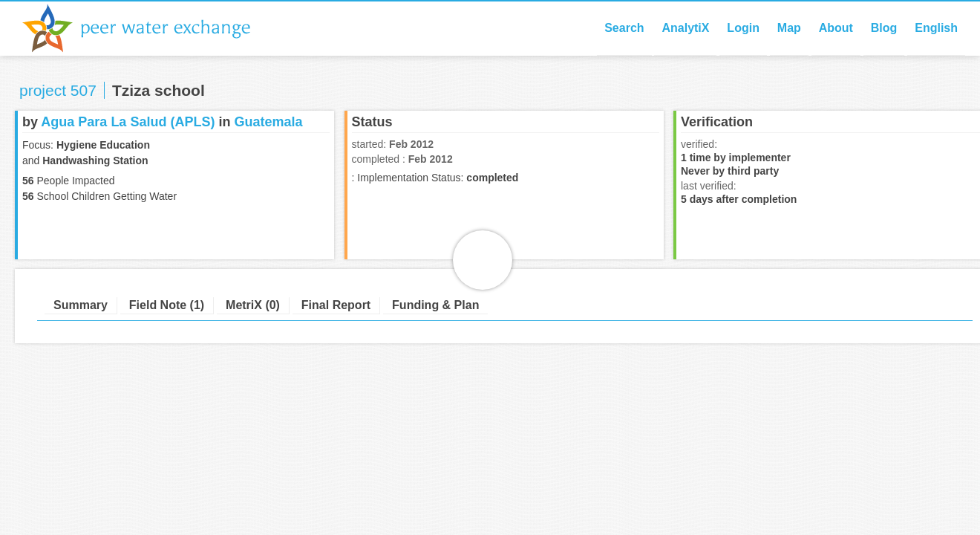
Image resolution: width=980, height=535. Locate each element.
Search (624, 28)
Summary (81, 305)
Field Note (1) (167, 305)
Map (789, 28)
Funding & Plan (435, 305)
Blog (884, 28)
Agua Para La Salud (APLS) (128, 122)
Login (743, 28)
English (936, 28)
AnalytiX (685, 28)
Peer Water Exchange (148, 28)
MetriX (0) (253, 305)
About (836, 28)
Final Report (336, 305)
